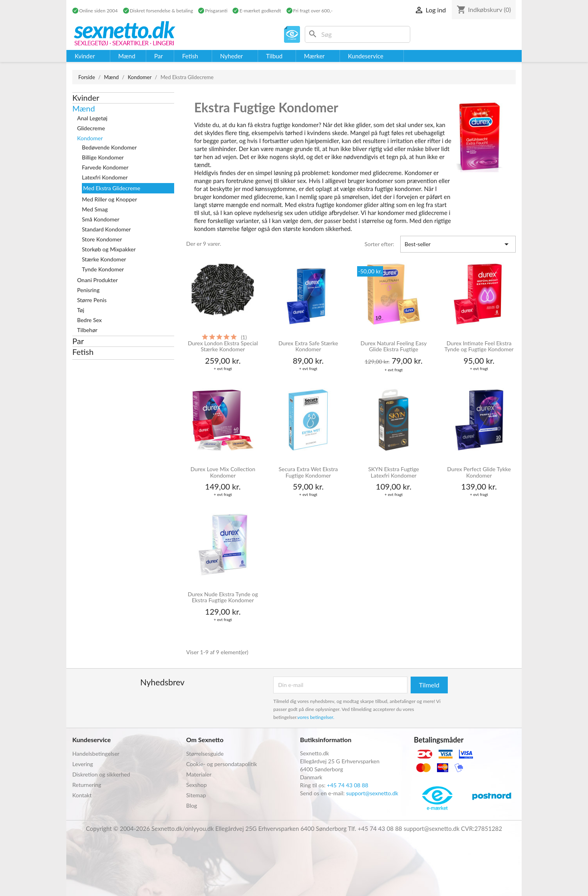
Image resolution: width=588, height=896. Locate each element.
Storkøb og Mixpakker (109, 249)
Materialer (199, 774)
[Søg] (358, 34)
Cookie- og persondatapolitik (221, 764)
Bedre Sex (89, 320)
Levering (83, 764)
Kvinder (86, 98)
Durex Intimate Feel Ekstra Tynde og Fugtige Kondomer (479, 346)
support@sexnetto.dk (372, 793)
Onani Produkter (97, 280)
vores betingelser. (316, 717)
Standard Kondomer (106, 229)
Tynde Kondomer (103, 269)
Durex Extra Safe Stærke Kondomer (308, 346)
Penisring (88, 290)
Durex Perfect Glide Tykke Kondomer (479, 472)
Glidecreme (91, 128)
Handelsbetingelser (96, 754)
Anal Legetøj (92, 118)
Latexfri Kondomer (105, 177)
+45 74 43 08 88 (348, 785)
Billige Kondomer (103, 157)
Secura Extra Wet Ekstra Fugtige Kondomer (308, 472)
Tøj (81, 310)
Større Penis (92, 300)
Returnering (87, 785)
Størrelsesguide (205, 754)
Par (78, 341)
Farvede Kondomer (105, 167)
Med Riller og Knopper (109, 199)
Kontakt (82, 795)
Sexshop (197, 785)
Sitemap (196, 795)
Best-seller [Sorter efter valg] (458, 244)
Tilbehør (87, 330)
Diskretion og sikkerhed (101, 774)
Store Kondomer (102, 239)
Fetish (83, 352)
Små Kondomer (101, 219)
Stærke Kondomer (104, 259)
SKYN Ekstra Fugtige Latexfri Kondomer (394, 472)
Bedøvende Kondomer (109, 147)
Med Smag (95, 209)
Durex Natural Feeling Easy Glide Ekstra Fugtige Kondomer (394, 347)
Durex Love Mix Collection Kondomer (223, 472)
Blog (192, 805)
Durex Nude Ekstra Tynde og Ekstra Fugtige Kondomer (223, 597)
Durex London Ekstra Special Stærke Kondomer (223, 346)
